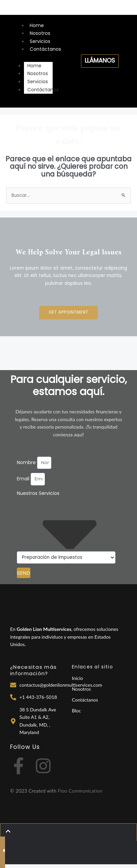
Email (24, 479)
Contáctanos (45, 49)
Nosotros (40, 33)
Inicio (77, 678)
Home (37, 25)
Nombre (27, 462)
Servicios (40, 41)
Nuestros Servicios (38, 493)
